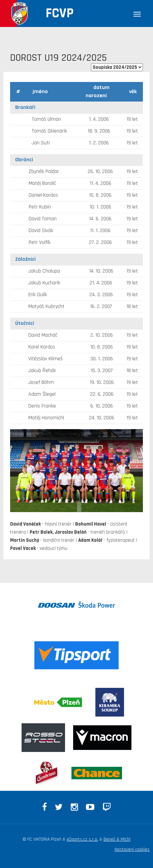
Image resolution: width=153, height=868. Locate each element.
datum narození (98, 92)
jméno (40, 92)
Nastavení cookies (132, 849)
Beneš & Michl (117, 839)
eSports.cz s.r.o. (82, 839)
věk (133, 92)
